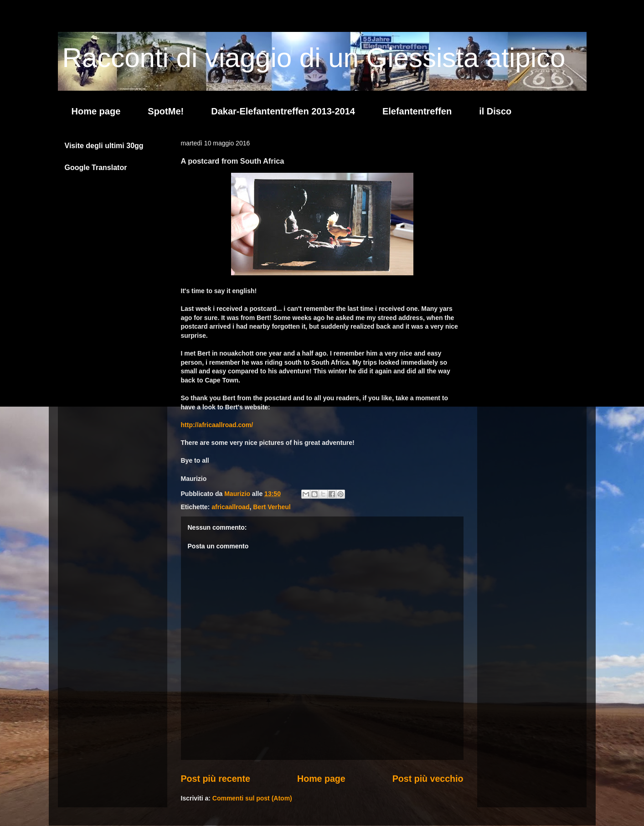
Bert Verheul (272, 507)
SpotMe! (166, 111)
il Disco (495, 111)
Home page (96, 111)
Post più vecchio (428, 779)
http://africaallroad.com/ (217, 425)
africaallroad (230, 507)
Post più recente (216, 779)
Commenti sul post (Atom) (252, 798)
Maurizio (238, 494)
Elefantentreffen (417, 111)
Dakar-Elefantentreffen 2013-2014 (283, 111)
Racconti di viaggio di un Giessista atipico (314, 58)
